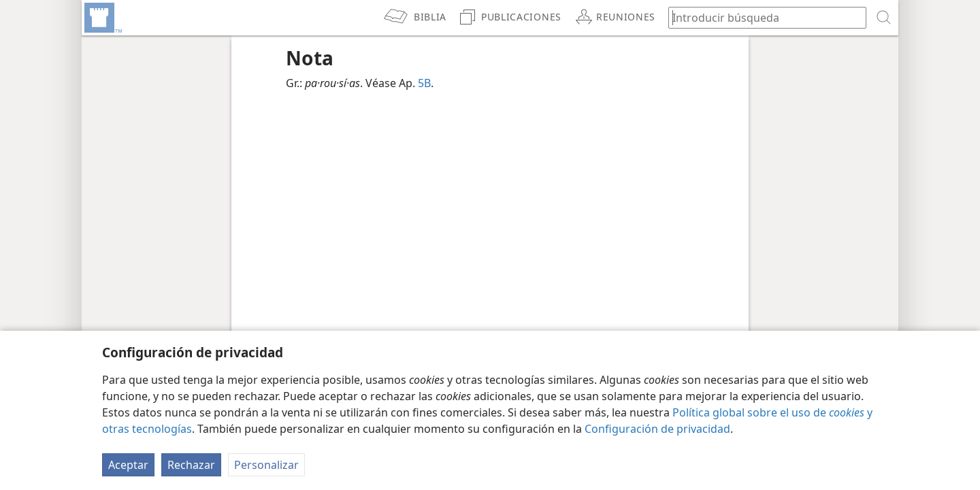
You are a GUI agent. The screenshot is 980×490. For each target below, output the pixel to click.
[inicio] (102, 18)
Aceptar (128, 465)
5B (424, 83)
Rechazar (191, 465)
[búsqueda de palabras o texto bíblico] (761, 17)
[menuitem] (102, 18)
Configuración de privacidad (657, 429)
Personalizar (266, 465)
